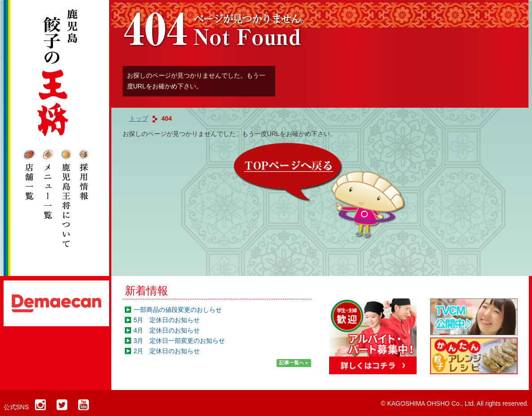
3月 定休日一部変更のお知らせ (180, 341)
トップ (139, 118)
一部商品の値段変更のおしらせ (178, 310)
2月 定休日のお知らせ (167, 351)
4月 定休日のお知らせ (167, 330)
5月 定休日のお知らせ (167, 320)
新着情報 (146, 291)
